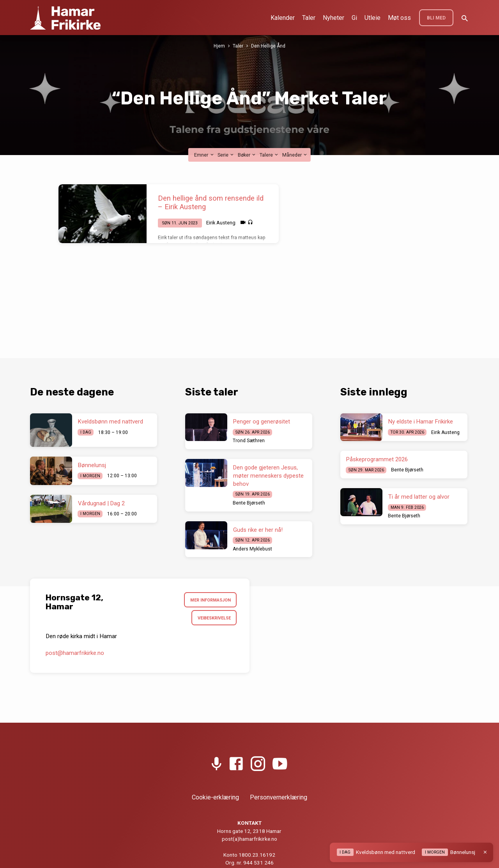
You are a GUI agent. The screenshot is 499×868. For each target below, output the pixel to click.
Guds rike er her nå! (258, 530)
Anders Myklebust (252, 549)
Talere (269, 155)
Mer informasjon (209, 600)
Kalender (283, 18)
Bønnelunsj (92, 465)
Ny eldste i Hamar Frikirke (421, 422)
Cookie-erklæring (215, 797)
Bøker (247, 155)
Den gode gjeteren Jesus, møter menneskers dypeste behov (268, 476)
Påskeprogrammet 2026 (377, 459)
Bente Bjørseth (249, 503)
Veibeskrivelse (212, 619)
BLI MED (436, 18)
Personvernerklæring (279, 797)
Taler (309, 18)
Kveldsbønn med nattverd (111, 422)
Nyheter (334, 18)
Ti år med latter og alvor (419, 497)
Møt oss (399, 18)
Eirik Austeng (221, 223)
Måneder (295, 155)
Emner (204, 155)
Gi (354, 18)
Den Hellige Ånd (268, 46)
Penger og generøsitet (262, 422)
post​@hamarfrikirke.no (75, 655)
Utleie (372, 18)
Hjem (219, 46)
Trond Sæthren (249, 441)
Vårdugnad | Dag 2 (101, 503)
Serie (226, 155)
